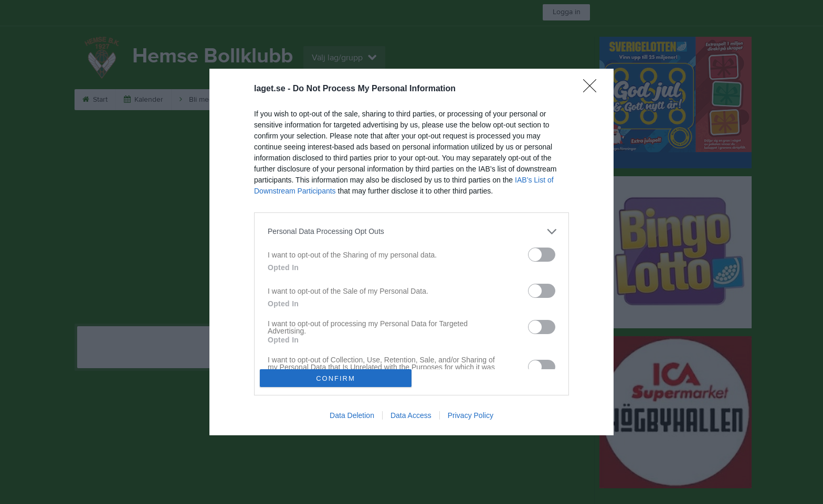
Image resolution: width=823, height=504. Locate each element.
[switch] (542, 255)
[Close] (593, 89)
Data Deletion (352, 415)
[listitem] (411, 232)
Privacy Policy (471, 415)
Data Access (411, 415)
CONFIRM (336, 378)
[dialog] (411, 252)
